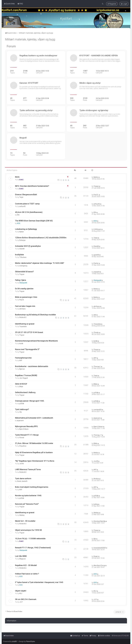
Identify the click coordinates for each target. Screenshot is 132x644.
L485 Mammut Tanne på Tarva (28, 469)
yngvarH (97, 272)
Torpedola (23, 326)
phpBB (14, 641)
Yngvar (96, 186)
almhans (22, 309)
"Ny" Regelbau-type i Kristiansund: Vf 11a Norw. (35, 461)
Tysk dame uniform (23, 478)
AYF (21, 360)
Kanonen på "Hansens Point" (27, 504)
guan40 (96, 255)
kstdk (21, 343)
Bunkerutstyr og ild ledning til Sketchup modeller (35, 315)
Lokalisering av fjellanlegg (26, 229)
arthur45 (22, 206)
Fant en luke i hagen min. (25, 306)
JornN (21, 463)
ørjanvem (20, 420)
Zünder (96, 332)
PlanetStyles (31, 641)
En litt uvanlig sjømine (24, 288)
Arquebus (23, 446)
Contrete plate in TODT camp (27, 203)
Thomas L (97, 366)
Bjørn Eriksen (24, 429)
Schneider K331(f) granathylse (28, 246)
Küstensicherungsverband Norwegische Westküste (36, 341)
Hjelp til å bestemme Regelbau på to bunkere (34, 452)
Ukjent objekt (21, 591)
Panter (96, 263)
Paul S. (96, 195)
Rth (18, 215)
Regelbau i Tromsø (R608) (26, 375)
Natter (96, 177)
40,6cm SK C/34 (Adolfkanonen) (29, 212)
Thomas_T (98, 435)
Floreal (22, 437)
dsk (95, 315)
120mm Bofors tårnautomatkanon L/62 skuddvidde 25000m (41, 237)
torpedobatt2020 (100, 548)
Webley (22, 515)
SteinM (22, 249)
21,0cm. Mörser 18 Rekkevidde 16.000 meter (34, 443)
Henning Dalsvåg (100, 521)
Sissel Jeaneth (22, 481)
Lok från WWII (21, 556)
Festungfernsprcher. (24, 358)
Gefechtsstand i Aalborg (25, 392)
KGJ (21, 593)
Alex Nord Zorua (99, 565)
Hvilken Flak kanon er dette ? (27, 574)
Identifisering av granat (25, 324)
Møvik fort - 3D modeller (25, 521)
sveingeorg (23, 266)
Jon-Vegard (24, 378)
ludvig (96, 504)
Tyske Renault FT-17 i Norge (27, 435)
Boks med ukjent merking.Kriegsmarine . (32, 487)
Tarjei (21, 197)
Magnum (23, 559)
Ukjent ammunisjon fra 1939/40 (28, 530)
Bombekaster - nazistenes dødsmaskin (32, 366)
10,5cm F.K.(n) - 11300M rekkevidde (30, 538)
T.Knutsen (23, 257)
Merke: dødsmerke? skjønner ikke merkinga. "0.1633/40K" (40, 263)
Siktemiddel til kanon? (24, 271)
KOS (19, 223)
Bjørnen (22, 369)
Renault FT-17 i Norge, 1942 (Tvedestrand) (33, 547)
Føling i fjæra (20, 280)
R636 (17, 177)
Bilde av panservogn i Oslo (26, 297)
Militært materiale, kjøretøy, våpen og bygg (30, 39)
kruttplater (19, 254)
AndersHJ (23, 317)
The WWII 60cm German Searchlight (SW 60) (34, 220)
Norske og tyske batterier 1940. (28, 495)
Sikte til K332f (21, 384)
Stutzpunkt (23, 283)
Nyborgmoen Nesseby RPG (26, 426)
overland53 (98, 409)
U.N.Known (97, 229)
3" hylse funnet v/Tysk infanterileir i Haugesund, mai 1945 (39, 582)
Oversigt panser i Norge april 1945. (30, 401)
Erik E (21, 180)
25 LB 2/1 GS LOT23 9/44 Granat (29, 332)
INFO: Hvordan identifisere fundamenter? (32, 186)
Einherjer (23, 240)
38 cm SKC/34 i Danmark (26, 599)
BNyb (21, 386)
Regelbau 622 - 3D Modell (26, 565)
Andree (96, 479)
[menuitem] (20, 4)
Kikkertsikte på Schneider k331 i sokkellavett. (34, 418)
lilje (95, 539)
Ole (21, 412)
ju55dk (96, 392)
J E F (21, 602)
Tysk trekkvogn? (22, 409)
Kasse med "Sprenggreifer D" (27, 349)
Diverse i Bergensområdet (26, 194)
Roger (96, 556)
